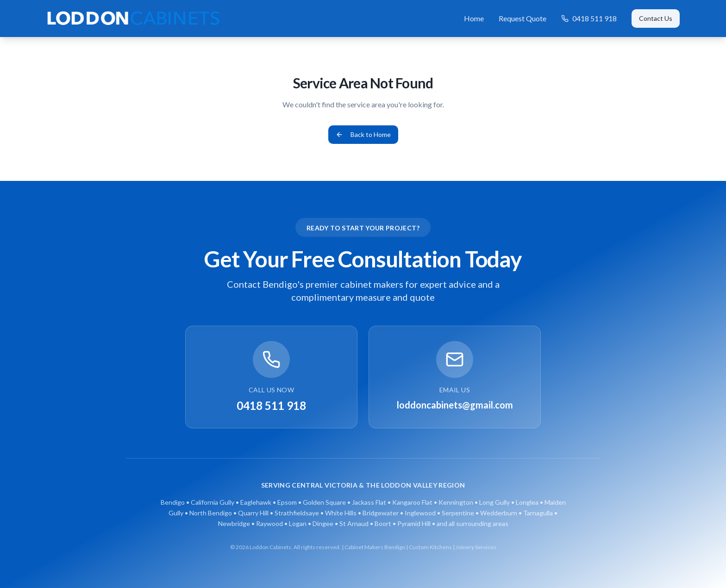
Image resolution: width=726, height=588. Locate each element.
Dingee (323, 523)
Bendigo (173, 502)
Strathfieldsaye (297, 513)
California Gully (213, 502)
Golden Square (324, 502)
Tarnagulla (538, 513)
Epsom (287, 502)
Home (474, 18)
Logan (298, 523)
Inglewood (420, 513)
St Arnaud (354, 523)
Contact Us (656, 18)
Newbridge (234, 523)
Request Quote (523, 18)
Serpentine (458, 513)
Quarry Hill (253, 513)
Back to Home (363, 134)
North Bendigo (211, 513)
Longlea (527, 502)
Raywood (269, 523)
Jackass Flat (369, 502)
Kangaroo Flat (412, 502)
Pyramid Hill (414, 523)
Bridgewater (381, 513)
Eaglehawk (256, 502)
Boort (383, 523)
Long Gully (494, 502)
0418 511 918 (589, 18)
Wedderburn (499, 513)
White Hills (341, 513)
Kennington (456, 502)
